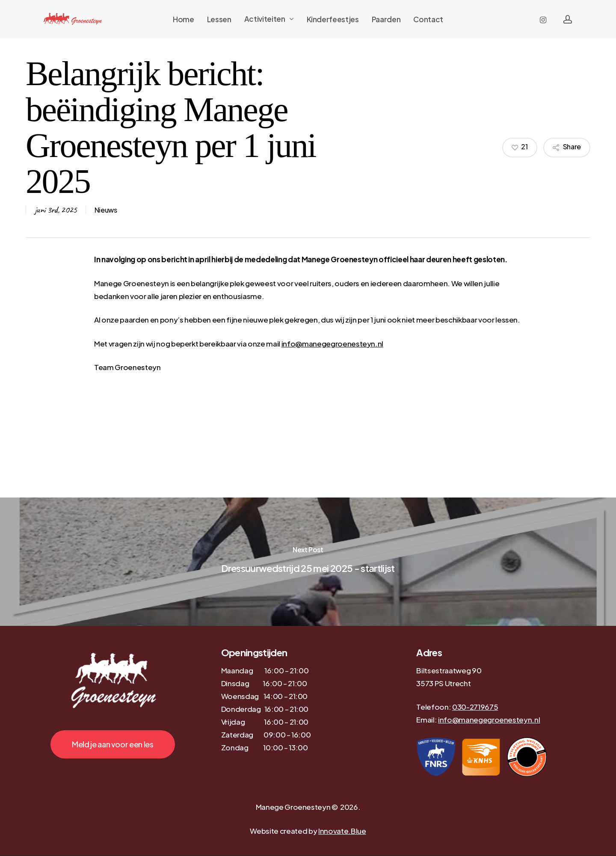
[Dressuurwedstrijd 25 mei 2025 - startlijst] (308, 562)
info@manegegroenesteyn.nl (333, 344)
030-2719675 (475, 707)
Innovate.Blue (342, 831)
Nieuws (106, 210)
